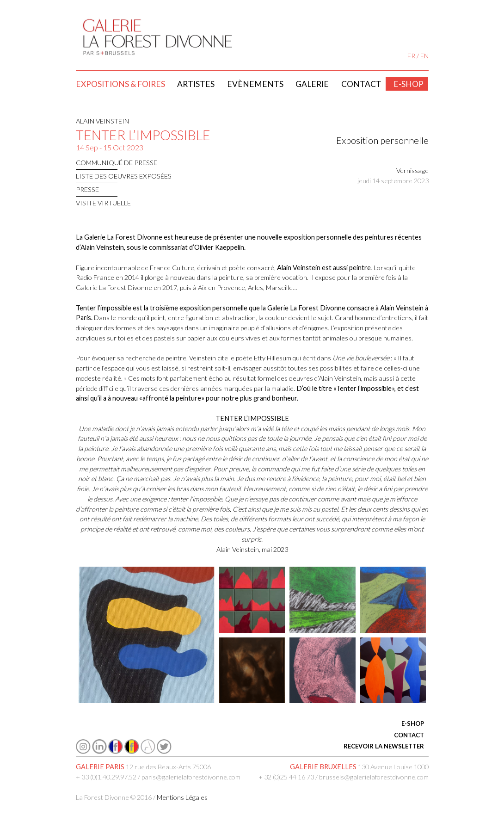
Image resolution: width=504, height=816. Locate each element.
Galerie (312, 84)
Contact (361, 84)
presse (87, 189)
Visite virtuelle (103, 203)
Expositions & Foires (120, 84)
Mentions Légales (182, 797)
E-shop (409, 84)
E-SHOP (413, 723)
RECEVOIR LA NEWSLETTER (384, 746)
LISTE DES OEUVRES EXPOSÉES (124, 176)
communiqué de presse (117, 163)
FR (411, 56)
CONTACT (409, 735)
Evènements (255, 84)
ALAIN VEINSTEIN (102, 121)
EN (424, 56)
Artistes (196, 84)
